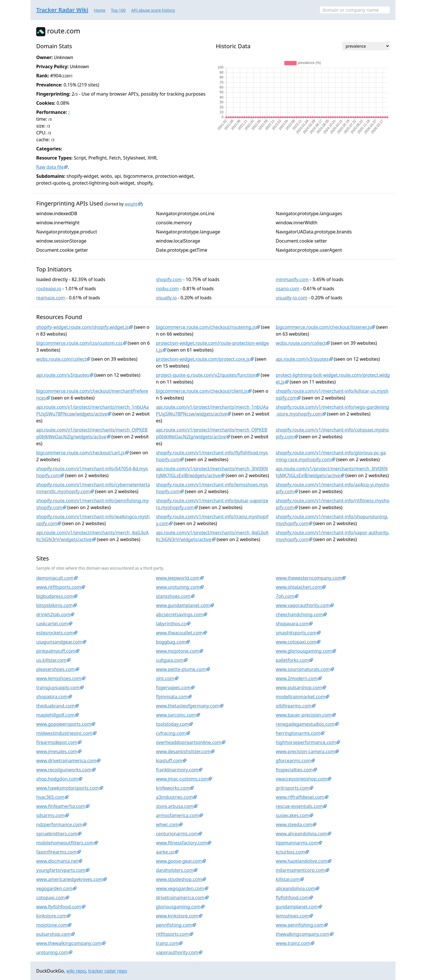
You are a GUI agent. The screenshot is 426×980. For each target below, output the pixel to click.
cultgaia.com (170, 660)
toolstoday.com (172, 724)
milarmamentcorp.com (300, 870)
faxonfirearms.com (56, 852)
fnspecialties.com (294, 770)
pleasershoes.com (56, 669)
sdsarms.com (50, 815)
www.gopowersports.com (64, 724)
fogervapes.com (173, 687)
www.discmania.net (57, 861)
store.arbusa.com (175, 806)
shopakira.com (52, 697)
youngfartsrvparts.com (61, 870)
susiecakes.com (292, 815)
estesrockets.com (55, 633)
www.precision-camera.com (305, 751)
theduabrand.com (55, 706)
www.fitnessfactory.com (181, 843)
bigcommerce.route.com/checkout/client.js (202, 391)
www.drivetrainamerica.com (66, 761)
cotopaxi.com (51, 898)
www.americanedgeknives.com (69, 879)
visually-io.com (292, 298)
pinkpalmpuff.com (56, 651)
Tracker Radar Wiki (62, 10)
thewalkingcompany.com (303, 934)
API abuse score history (153, 10)
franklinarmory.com (177, 770)
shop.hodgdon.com (57, 779)
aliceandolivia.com (295, 888)
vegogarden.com (54, 888)
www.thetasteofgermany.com (188, 706)
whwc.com (167, 824)
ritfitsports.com (173, 934)
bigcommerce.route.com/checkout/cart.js (80, 453)
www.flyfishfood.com (59, 907)
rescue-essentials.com (299, 806)
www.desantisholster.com (183, 751)
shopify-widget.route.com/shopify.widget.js (82, 327)
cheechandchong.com (299, 614)
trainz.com (167, 943)
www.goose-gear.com (179, 861)
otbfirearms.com (294, 706)
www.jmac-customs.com (182, 779)
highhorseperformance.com (306, 742)
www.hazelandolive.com (302, 861)
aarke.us (165, 852)
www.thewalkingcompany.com (69, 943)
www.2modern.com (297, 678)
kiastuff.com (169, 761)
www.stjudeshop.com (179, 879)
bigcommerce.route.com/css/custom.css (79, 343)
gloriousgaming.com (178, 907)
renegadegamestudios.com (305, 724)
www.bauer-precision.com (304, 715)
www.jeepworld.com (178, 578)
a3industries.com (174, 797)
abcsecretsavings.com (179, 614)
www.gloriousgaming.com (304, 651)
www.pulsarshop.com (299, 687)
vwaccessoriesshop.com (301, 779)
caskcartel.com (52, 624)
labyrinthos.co (171, 624)
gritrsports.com (292, 788)
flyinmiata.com (172, 697)
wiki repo (76, 971)
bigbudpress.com (55, 596)
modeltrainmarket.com (300, 697)
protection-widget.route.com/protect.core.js (203, 359)
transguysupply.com (58, 687)
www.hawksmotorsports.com (68, 788)
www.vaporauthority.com (303, 605)
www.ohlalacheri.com (299, 587)
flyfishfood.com (292, 898)
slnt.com (165, 678)
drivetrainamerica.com (180, 898)
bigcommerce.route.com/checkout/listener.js (323, 327)
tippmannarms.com (297, 843)
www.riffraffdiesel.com (300, 797)
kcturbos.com (290, 852)
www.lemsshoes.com (59, 678)
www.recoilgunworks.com (64, 770)
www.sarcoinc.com (176, 715)
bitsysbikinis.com (54, 605)
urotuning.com (52, 952)
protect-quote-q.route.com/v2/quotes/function (206, 375)
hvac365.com (50, 797)
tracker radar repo (108, 971)
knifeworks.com (173, 788)
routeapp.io (49, 289)
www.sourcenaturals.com (303, 669)
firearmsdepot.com (57, 742)
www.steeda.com (294, 824)
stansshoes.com (173, 596)
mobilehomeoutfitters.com (65, 843)
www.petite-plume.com (181, 669)
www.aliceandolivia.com (301, 834)
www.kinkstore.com (177, 916)
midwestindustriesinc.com (64, 733)
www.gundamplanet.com (183, 605)
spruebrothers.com (57, 834)
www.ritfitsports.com (59, 587)
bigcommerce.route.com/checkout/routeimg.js (206, 327)
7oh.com (285, 596)
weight (131, 204)
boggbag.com (171, 642)
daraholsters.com (175, 870)
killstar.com (288, 879)
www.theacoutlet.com (179, 633)
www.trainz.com (293, 943)
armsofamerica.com (177, 815)
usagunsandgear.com (59, 642)
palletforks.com (292, 660)
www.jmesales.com (57, 751)
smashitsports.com (296, 633)
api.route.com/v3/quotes (302, 359)
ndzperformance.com (59, 824)
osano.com (288, 289)
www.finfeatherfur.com (61, 806)
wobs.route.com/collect (301, 343)
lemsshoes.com (292, 916)
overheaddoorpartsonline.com (189, 742)
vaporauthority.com (177, 952)
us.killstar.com (51, 660)
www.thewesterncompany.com (309, 578)
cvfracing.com (171, 733)
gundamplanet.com (297, 907)
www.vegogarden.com (180, 888)
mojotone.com (52, 925)
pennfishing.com (174, 925)
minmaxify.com (292, 279)
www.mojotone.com (177, 651)
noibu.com (167, 289)
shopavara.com (292, 624)
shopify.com (169, 279)
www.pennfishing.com (300, 925)
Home (100, 10)
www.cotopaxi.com (296, 642)
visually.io (166, 298)
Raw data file (50, 167)
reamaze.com (51, 298)
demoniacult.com (55, 578)
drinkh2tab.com (53, 614)
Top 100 (118, 10)
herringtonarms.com (298, 733)
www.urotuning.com (178, 587)
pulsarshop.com (53, 934)
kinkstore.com (51, 916)
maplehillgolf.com (55, 715)
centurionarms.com (177, 834)
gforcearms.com (293, 761)
